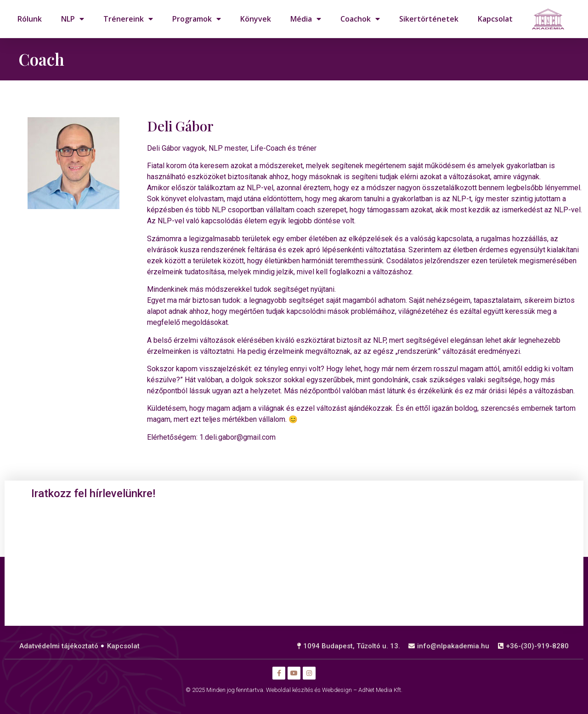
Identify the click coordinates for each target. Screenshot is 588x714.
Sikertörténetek (429, 19)
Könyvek (256, 19)
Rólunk (30, 19)
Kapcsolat (495, 19)
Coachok (360, 19)
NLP (73, 19)
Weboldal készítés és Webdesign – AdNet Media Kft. (334, 690)
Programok (197, 19)
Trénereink (128, 19)
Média (306, 19)
